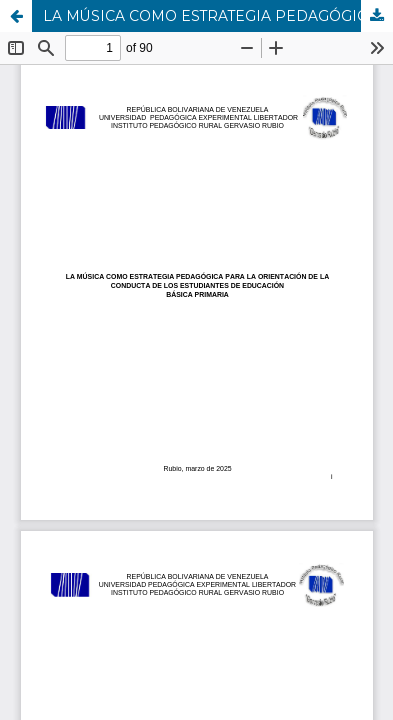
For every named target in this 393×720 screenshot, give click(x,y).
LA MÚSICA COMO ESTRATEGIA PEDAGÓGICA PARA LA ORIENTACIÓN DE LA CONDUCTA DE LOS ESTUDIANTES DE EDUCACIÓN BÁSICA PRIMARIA (218, 16)
